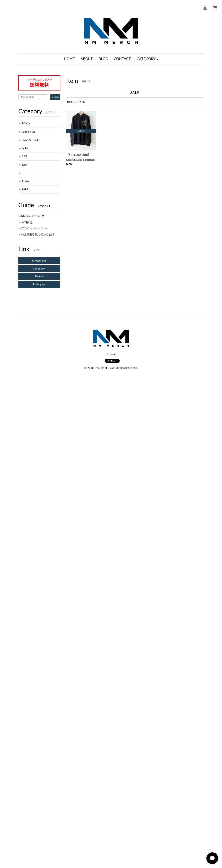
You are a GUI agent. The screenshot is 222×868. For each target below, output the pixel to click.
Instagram (39, 284)
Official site (39, 261)
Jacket (25, 148)
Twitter (39, 276)
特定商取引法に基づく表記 (38, 235)
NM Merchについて (33, 216)
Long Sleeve (29, 132)
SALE (25, 189)
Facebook (39, 268)
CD (24, 173)
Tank (24, 165)
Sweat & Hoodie (31, 140)
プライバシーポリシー (35, 228)
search (55, 97)
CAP (24, 156)
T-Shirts (26, 123)
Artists (25, 181)
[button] (147, 59)
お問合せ (27, 222)
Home (70, 102)
